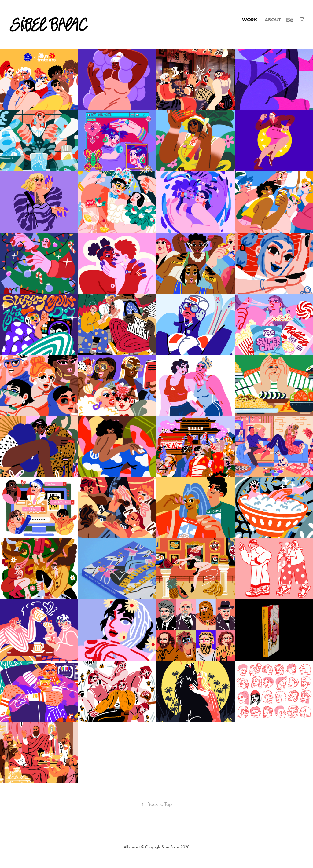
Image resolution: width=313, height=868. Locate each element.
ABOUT (273, 20)
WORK (250, 20)
